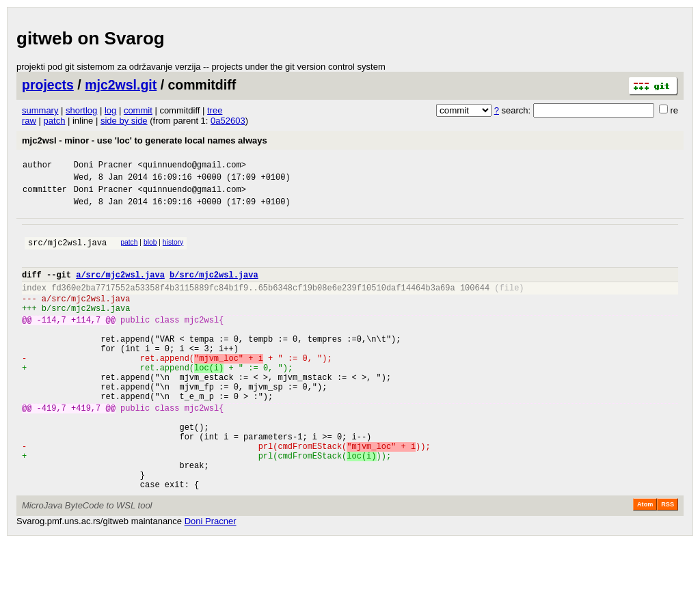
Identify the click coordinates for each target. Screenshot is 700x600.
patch (55, 121)
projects (48, 85)
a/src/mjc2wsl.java (120, 289)
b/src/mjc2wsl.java (214, 289)
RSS (668, 562)
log (110, 110)
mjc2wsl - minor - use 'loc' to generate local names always (145, 140)
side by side (124, 121)
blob (150, 250)
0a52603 (228, 121)
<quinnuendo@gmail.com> (191, 166)
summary (40, 110)
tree (215, 110)
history (173, 250)
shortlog (81, 110)
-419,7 (52, 449)
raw (29, 121)
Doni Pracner (103, 166)
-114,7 (52, 342)
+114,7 (86, 342)
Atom (645, 562)
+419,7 (86, 449)
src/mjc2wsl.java (67, 253)
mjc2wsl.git (121, 85)
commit (138, 110)
